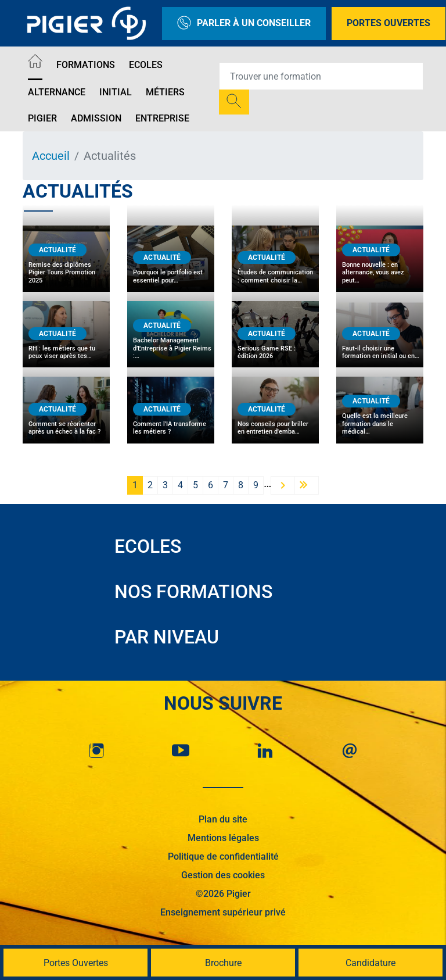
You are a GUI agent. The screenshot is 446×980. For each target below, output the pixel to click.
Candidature (371, 963)
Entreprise (162, 118)
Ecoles (146, 65)
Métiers (165, 92)
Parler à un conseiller (244, 24)
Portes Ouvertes (389, 23)
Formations (86, 65)
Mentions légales (223, 838)
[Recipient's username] (321, 76)
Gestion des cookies (223, 875)
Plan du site (223, 819)
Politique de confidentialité (223, 856)
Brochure (223, 963)
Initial (116, 92)
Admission (96, 118)
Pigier (42, 118)
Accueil (51, 156)
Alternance (57, 92)
